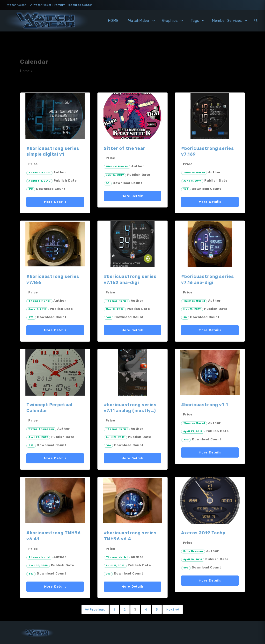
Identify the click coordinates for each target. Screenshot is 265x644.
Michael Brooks (117, 167)
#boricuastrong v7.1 (205, 405)
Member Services (227, 21)
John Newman (193, 551)
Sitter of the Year (125, 148)
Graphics (170, 21)
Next (173, 609)
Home (25, 71)
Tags (195, 21)
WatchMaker (139, 21)
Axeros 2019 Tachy (203, 533)
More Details (55, 202)
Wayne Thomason (41, 429)
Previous (95, 609)
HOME (113, 21)
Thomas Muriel (39, 173)
